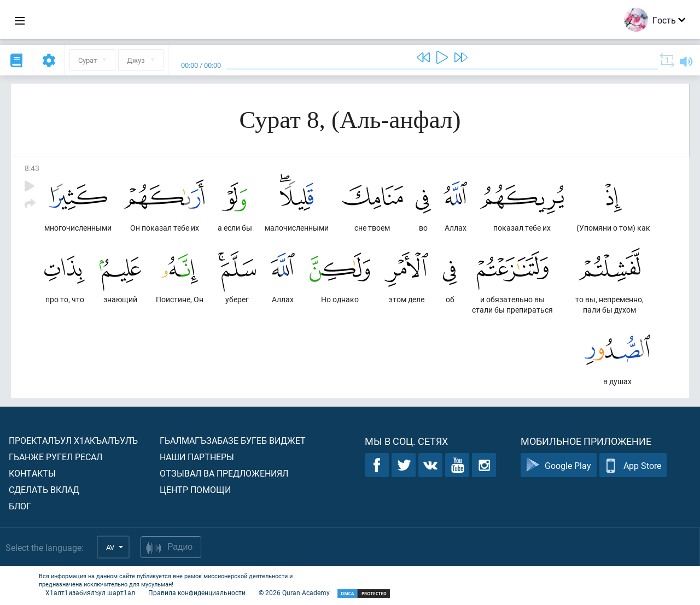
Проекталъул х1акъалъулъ (73, 440)
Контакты (32, 473)
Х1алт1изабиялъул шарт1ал (90, 592)
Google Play (559, 465)
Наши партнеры (197, 457)
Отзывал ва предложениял (224, 473)
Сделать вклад (44, 489)
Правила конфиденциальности (197, 592)
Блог (20, 506)
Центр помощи (195, 489)
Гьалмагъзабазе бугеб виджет (233, 440)
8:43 (32, 168)
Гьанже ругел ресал (56, 457)
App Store (633, 465)
